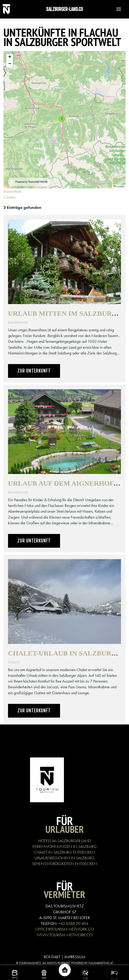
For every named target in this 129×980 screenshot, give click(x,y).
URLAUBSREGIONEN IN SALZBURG (64, 858)
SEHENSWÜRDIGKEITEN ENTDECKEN (64, 864)
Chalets (10, 197)
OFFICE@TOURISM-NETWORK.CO (65, 929)
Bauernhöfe (13, 191)
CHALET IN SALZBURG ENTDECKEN (64, 852)
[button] (116, 9)
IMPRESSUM (75, 957)
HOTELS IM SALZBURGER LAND (65, 841)
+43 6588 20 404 (73, 923)
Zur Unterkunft (34, 371)
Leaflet (119, 186)
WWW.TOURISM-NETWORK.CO (65, 935)
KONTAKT (52, 957)
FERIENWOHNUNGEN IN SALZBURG (65, 846)
